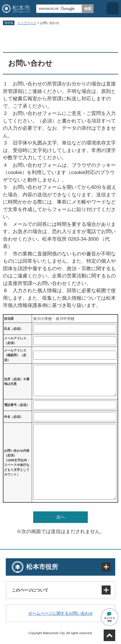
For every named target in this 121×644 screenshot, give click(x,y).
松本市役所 (42, 567)
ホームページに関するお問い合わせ (61, 613)
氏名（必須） (14, 329)
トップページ (27, 23)
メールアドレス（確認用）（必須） (15, 355)
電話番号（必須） (17, 405)
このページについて (30, 590)
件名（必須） (14, 417)
